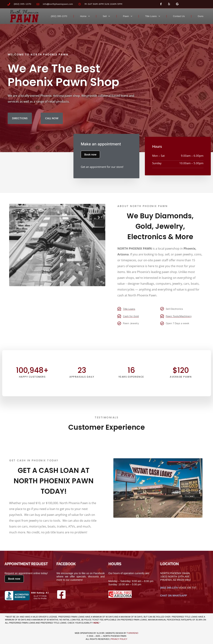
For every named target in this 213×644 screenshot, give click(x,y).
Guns (201, 16)
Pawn (128, 16)
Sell (106, 16)
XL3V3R (100, 633)
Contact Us (179, 16)
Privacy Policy (119, 639)
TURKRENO (133, 633)
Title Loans (153, 16)
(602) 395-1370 (59, 16)
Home (85, 16)
